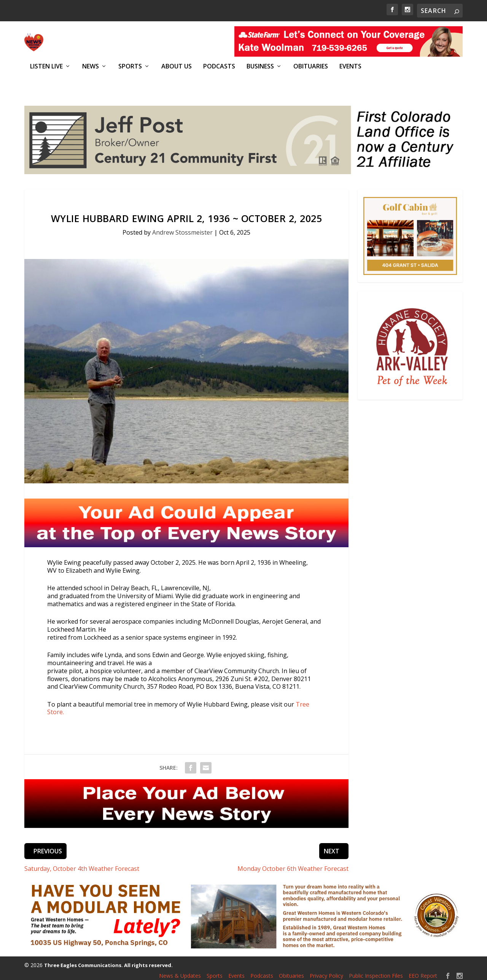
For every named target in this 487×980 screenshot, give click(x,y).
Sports (130, 66)
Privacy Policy (326, 971)
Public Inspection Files (376, 971)
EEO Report (423, 971)
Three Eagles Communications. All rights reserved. (108, 961)
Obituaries (311, 66)
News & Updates (180, 971)
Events (350, 66)
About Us (177, 66)
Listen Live (46, 66)
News (91, 66)
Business (260, 66)
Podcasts (219, 66)
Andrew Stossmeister (182, 228)
